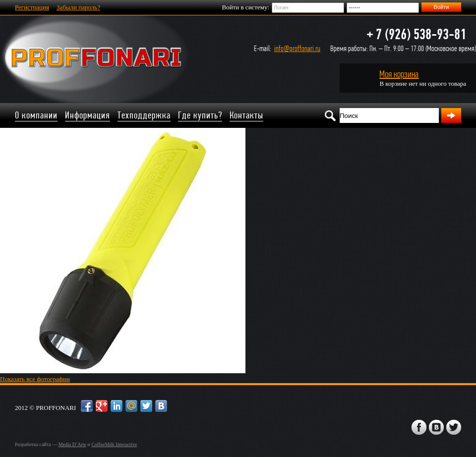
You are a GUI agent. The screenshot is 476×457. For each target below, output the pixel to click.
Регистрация (32, 7)
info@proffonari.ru (297, 48)
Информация (88, 115)
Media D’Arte (72, 444)
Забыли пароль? (78, 7)
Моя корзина (399, 74)
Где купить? (200, 115)
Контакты (246, 115)
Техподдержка (144, 115)
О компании (36, 115)
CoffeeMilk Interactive (114, 444)
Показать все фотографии (35, 379)
